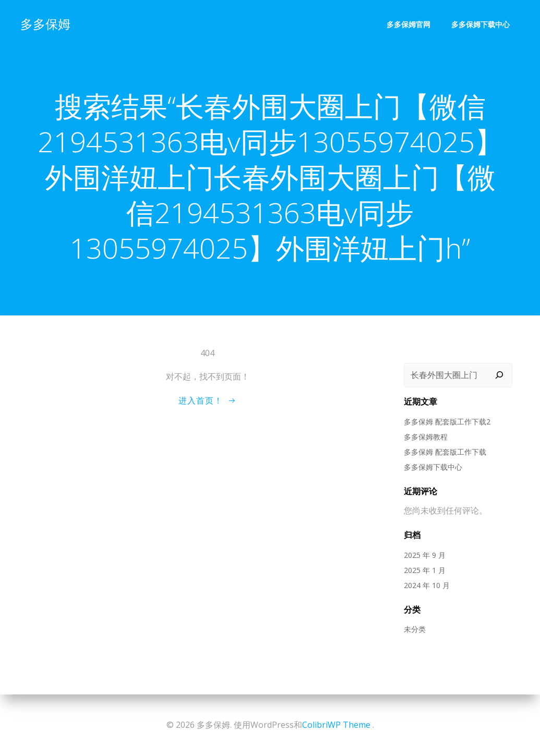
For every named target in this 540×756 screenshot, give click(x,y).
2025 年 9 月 (424, 555)
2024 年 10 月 (426, 585)
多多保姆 (45, 23)
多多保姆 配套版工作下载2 (447, 422)
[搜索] (500, 375)
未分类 (414, 630)
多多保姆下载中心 (481, 24)
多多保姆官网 (409, 24)
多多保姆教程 (425, 437)
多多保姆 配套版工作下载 (445, 452)
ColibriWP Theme (336, 725)
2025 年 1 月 (424, 570)
